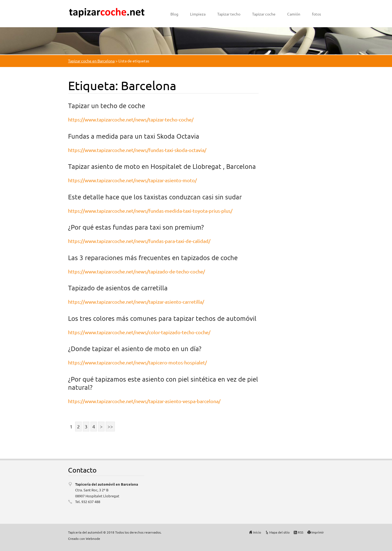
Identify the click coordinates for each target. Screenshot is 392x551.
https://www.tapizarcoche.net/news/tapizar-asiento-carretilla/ (136, 302)
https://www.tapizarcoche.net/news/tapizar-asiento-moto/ (132, 180)
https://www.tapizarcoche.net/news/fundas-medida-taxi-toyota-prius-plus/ (150, 211)
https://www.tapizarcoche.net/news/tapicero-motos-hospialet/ (137, 362)
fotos (316, 14)
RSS (301, 532)
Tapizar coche (264, 14)
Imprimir (318, 532)
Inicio (257, 532)
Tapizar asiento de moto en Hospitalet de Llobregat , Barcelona (162, 166)
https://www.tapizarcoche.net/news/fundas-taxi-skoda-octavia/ (137, 150)
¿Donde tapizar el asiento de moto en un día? (135, 348)
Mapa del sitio (279, 532)
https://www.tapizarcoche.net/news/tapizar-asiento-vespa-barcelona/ (144, 401)
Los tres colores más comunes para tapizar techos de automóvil (162, 318)
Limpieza (198, 14)
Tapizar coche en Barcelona (91, 61)
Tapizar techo (229, 14)
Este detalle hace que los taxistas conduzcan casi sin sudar (155, 197)
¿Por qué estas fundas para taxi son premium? (136, 227)
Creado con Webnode (84, 538)
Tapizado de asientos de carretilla (118, 288)
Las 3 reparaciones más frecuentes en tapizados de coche (153, 258)
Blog (174, 14)
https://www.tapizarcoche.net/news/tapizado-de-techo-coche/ (137, 271)
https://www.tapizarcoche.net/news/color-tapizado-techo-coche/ (139, 332)
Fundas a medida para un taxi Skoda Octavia (134, 136)
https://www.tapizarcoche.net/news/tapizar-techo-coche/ (131, 119)
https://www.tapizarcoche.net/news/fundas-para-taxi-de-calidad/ (139, 241)
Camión (294, 14)
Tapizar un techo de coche (107, 106)
